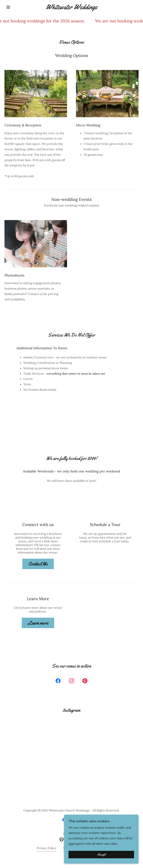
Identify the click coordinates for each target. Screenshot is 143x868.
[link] (71, 8)
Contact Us (38, 564)
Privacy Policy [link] (47, 848)
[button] (15, 7)
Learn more (38, 623)
